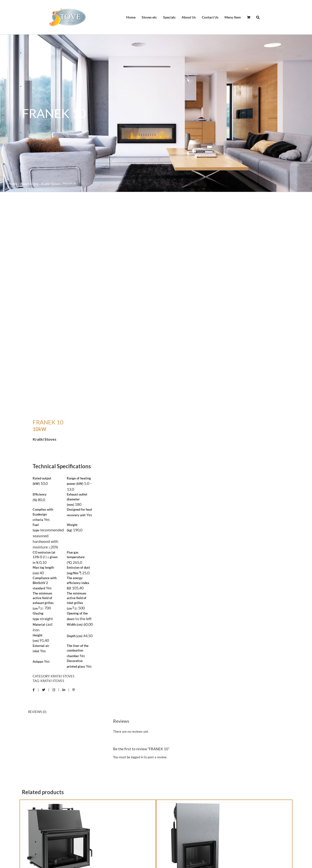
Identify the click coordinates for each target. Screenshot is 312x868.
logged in (137, 757)
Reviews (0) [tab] (37, 712)
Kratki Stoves (63, 676)
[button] (258, 17)
